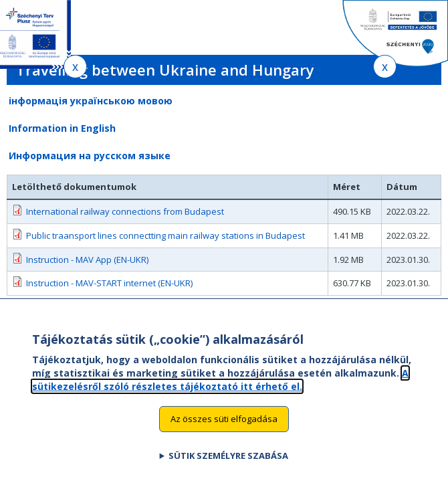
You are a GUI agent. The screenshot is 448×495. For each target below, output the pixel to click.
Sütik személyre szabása (228, 467)
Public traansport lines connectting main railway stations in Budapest (165, 235)
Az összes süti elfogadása (224, 430)
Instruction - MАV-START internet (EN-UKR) (109, 283)
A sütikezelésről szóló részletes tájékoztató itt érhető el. (220, 391)
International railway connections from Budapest (125, 211)
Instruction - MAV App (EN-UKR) (87, 260)
